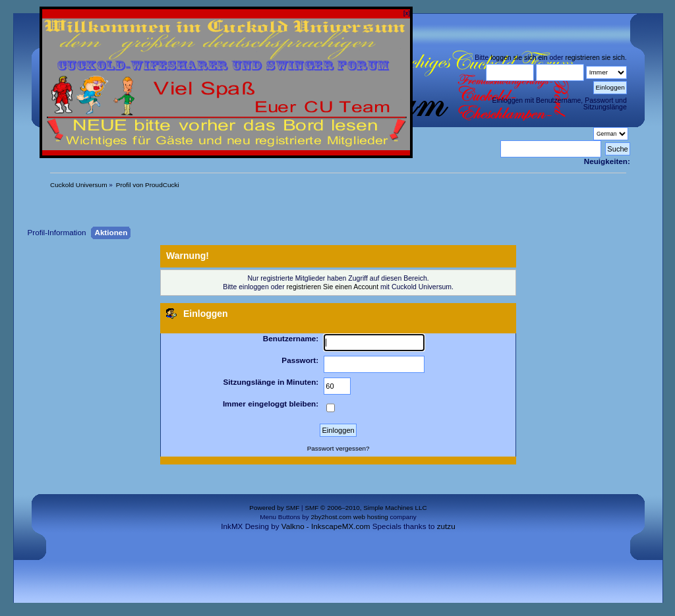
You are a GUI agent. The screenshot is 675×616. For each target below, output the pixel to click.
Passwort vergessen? (338, 448)
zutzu (446, 526)
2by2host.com (331, 517)
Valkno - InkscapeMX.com (326, 526)
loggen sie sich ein (519, 57)
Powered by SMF (274, 508)
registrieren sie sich (595, 57)
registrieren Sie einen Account (333, 287)
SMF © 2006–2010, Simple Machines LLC (366, 508)
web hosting (371, 517)
